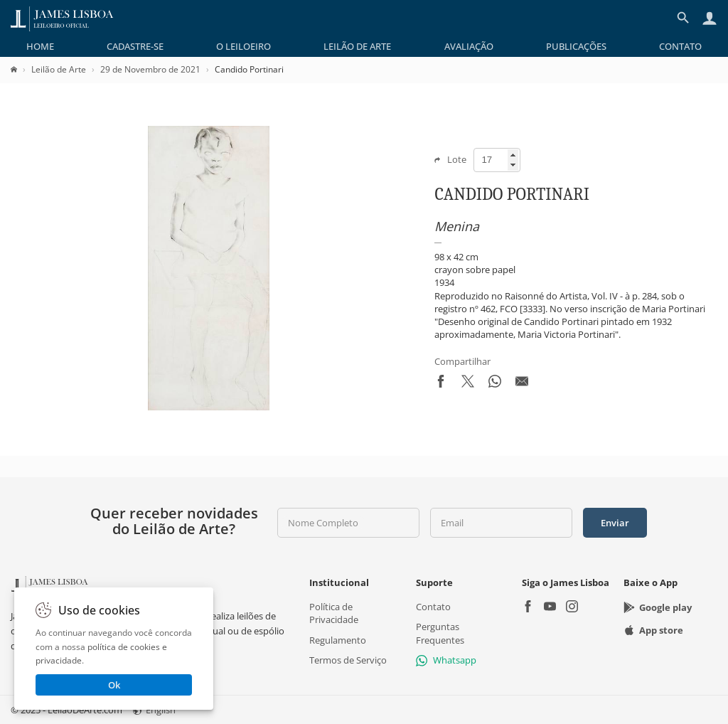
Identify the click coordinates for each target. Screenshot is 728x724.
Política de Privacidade (334, 613)
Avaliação (469, 46)
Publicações (576, 46)
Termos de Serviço (348, 660)
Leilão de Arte (357, 46)
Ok (114, 685)
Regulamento (338, 640)
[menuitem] (40, 46)
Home (40, 46)
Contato (680, 46)
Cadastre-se (135, 46)
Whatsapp (446, 660)
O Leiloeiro (243, 46)
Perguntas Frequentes (440, 633)
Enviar (615, 523)
